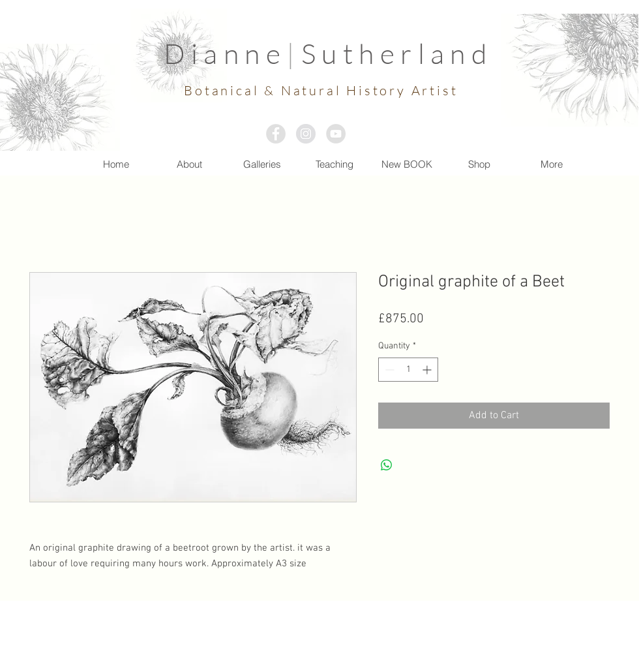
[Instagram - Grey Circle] (306, 134)
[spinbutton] (408, 370)
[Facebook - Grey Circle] (276, 134)
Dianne (225, 53)
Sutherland (397, 53)
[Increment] (428, 370)
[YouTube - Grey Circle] (336, 134)
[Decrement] (388, 370)
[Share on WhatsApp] (387, 465)
